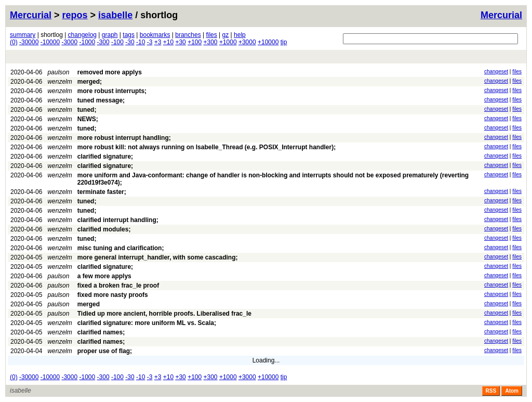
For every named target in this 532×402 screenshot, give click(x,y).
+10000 (268, 42)
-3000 (69, 42)
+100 (195, 42)
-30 (130, 42)
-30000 (29, 42)
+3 (158, 42)
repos (75, 15)
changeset (496, 72)
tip (284, 42)
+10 (168, 42)
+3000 (247, 42)
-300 (103, 42)
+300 (211, 42)
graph (110, 35)
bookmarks (155, 35)
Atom (512, 391)
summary (23, 35)
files (211, 35)
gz (226, 35)
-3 (150, 42)
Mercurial (501, 15)
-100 (117, 42)
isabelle (115, 15)
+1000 (228, 42)
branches (188, 35)
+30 (180, 42)
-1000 (88, 42)
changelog (82, 35)
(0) (14, 42)
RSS (491, 391)
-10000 (50, 42)
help (240, 35)
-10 (141, 42)
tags (129, 35)
